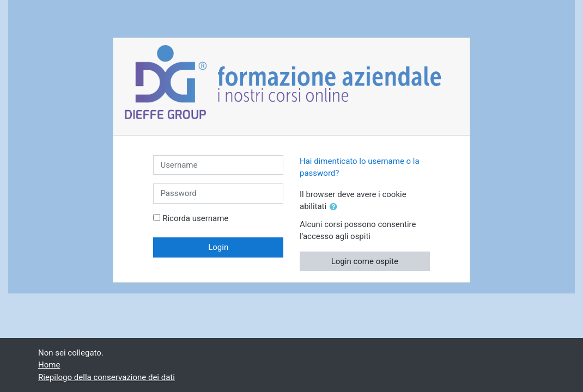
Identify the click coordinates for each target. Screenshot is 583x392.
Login (218, 247)
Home (49, 365)
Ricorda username (195, 218)
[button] (336, 207)
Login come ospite (365, 261)
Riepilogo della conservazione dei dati (107, 377)
